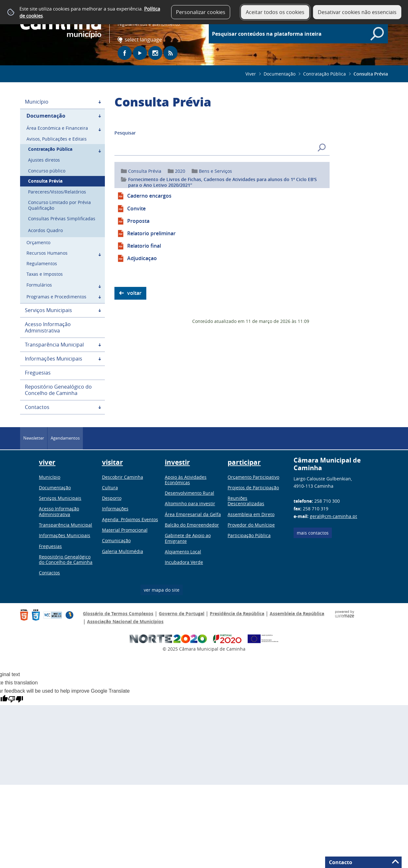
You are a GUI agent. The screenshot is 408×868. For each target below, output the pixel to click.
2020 (180, 171)
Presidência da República (237, 613)
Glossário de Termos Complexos (118, 613)
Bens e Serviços (215, 171)
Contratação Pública (324, 74)
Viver (251, 74)
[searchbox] (302, 34)
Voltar (134, 293)
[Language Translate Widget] (145, 40)
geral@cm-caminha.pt (333, 516)
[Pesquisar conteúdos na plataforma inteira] (377, 34)
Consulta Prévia (145, 171)
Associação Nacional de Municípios (125, 621)
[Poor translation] (16, 699)
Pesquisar (125, 133)
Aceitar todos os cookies (275, 12)
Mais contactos (313, 533)
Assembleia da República (297, 613)
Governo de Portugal (182, 613)
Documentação (280, 74)
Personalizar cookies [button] (201, 12)
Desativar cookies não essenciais (357, 12)
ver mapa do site (162, 590)
